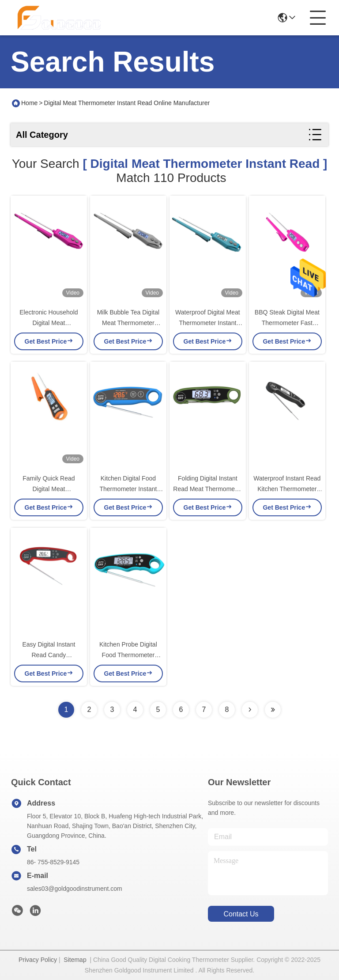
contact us (241, 914)
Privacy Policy (38, 960)
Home (29, 103)
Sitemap (75, 960)
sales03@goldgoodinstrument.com (75, 889)
